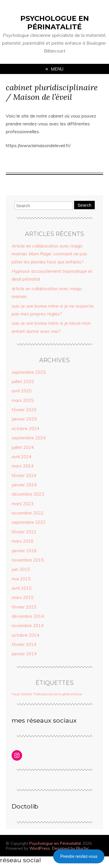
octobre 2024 (25, 428)
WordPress (40, 848)
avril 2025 (22, 391)
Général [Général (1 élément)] (26, 694)
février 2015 (24, 607)
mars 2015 (23, 597)
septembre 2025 (29, 372)
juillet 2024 (23, 447)
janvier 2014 (24, 654)
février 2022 (24, 532)
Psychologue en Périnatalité (55, 23)
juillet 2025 (23, 381)
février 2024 (24, 475)
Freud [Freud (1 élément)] (16, 694)
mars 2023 (23, 504)
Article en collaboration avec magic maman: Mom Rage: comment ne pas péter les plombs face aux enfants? (49, 254)
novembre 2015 (28, 560)
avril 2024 (22, 457)
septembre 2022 (29, 522)
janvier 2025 (24, 419)
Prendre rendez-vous (79, 856)
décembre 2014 (28, 616)
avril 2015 (22, 588)
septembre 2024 (29, 438)
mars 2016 (23, 541)
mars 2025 (23, 400)
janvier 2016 (24, 551)
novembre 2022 (28, 513)
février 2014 (24, 644)
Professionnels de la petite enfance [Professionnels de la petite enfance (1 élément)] (58, 694)
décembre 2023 (28, 494)
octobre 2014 (25, 635)
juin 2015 (21, 569)
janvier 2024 (24, 485)
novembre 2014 (28, 626)
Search (84, 205)
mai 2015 (21, 579)
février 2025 (24, 410)
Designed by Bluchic (71, 848)
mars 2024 (23, 466)
